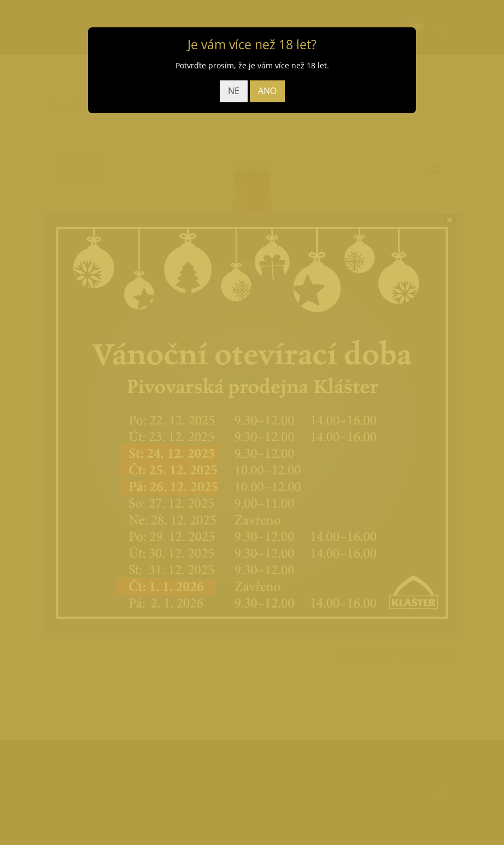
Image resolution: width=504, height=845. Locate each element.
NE (234, 91)
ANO (267, 91)
